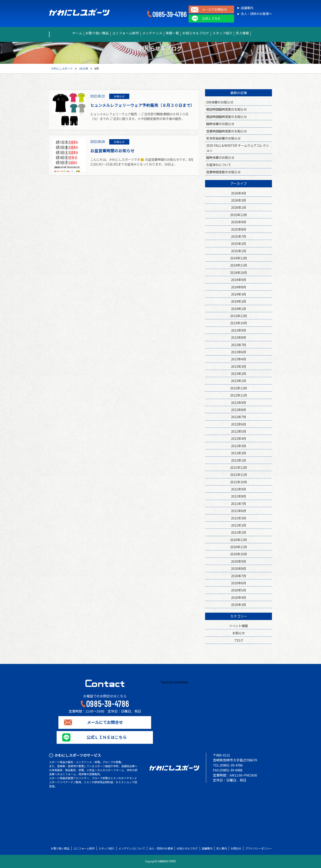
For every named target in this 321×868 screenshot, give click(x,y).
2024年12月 (239, 258)
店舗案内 (247, 8)
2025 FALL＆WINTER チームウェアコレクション (238, 148)
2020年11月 (239, 547)
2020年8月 (239, 568)
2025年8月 (239, 229)
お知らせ (239, 633)
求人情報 (259, 33)
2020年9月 (239, 561)
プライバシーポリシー (259, 848)
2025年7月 (239, 236)
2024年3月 (239, 294)
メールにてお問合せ (105, 722)
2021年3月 (239, 518)
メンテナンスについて (132, 848)
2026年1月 (239, 207)
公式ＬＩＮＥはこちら (105, 737)
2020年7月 (239, 576)
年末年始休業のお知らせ (223, 138)
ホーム (61, 33)
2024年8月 (239, 287)
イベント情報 (239, 626)
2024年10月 (239, 272)
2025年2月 (239, 243)
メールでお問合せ (214, 9)
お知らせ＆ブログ (203, 33)
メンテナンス (150, 33)
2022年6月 (239, 424)
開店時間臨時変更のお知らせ (226, 109)
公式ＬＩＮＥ (211, 18)
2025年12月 (239, 215)
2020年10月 (239, 554)
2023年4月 (239, 359)
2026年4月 (239, 193)
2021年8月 (239, 496)
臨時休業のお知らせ (220, 124)
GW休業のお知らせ (220, 102)
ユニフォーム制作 (118, 33)
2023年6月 (239, 352)
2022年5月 (239, 431)
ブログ (239, 640)
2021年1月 (239, 532)
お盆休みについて (219, 164)
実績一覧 (175, 33)
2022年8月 (239, 410)
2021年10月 (239, 482)
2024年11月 (239, 265)
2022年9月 (239, 402)
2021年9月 (239, 489)
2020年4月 (239, 597)
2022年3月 (239, 446)
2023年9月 (239, 330)
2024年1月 (239, 309)
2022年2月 (239, 453)
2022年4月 (239, 438)
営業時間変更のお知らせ (223, 172)
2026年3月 (239, 200)
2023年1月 (239, 381)
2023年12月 (239, 316)
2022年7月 (239, 417)
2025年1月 (239, 251)
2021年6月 (239, 511)
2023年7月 (239, 345)
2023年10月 (239, 323)
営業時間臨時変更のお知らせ (226, 131)
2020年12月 (239, 540)
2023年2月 (239, 373)
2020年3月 (239, 604)
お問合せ (236, 848)
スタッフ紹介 (234, 33)
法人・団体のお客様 (161, 848)
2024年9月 (239, 280)
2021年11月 (239, 474)
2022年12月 (239, 388)
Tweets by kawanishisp (174, 682)
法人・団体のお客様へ (256, 14)
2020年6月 (239, 583)
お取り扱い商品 (86, 33)
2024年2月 (239, 301)
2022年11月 (239, 395)
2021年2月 (239, 525)
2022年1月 (239, 460)
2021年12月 (239, 467)
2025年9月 (239, 222)
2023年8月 (239, 337)
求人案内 (222, 848)
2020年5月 (239, 590)
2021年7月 (239, 503)
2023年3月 (239, 366)
